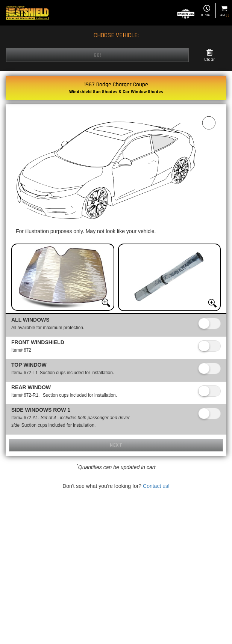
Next (116, 445)
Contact (207, 11)
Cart (224, 11)
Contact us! (156, 486)
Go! (98, 55)
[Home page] (27, 13)
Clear (209, 55)
